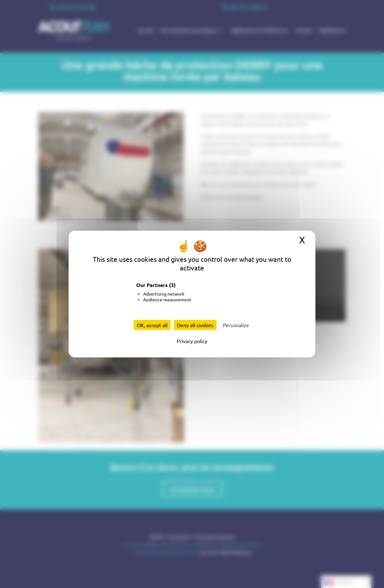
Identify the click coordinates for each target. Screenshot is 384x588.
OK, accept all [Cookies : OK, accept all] (152, 325)
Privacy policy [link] (192, 341)
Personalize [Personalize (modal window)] (236, 325)
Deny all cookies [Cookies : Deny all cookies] (195, 325)
